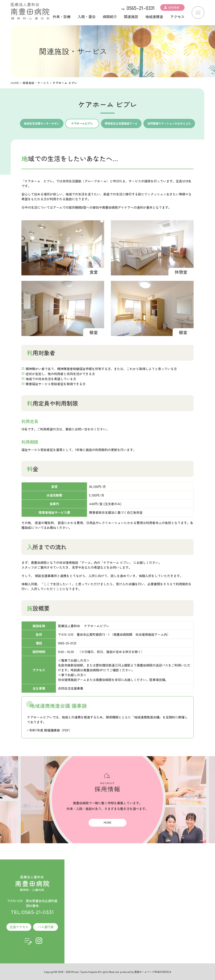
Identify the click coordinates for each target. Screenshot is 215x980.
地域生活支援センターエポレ (42, 123)
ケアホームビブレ (82, 123)
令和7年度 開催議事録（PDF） (50, 730)
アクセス (177, 17)
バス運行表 (46, 927)
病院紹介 (110, 17)
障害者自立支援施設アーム (121, 123)
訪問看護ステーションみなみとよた (169, 123)
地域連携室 (154, 17)
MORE (108, 823)
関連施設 (131, 17)
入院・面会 (87, 17)
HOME (15, 83)
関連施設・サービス (36, 83)
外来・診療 (62, 17)
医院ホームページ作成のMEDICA (153, 972)
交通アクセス (19, 927)
